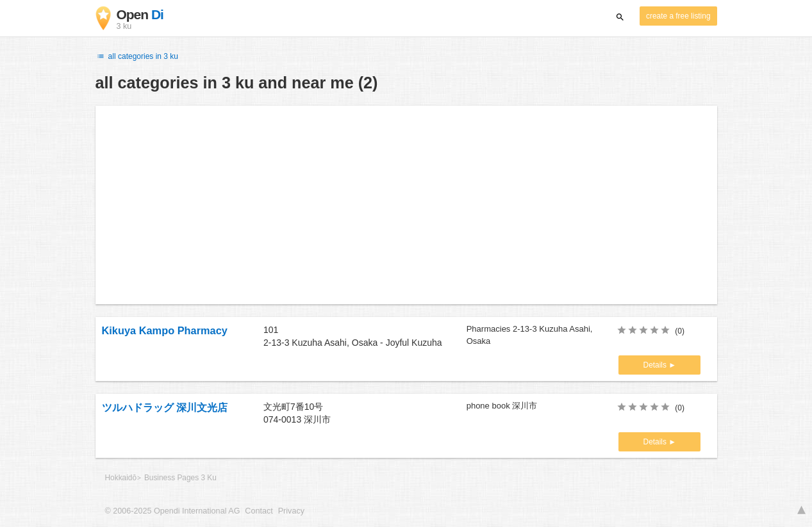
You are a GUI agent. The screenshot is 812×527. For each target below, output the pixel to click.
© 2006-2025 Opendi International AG (173, 511)
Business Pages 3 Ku (180, 478)
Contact (259, 511)
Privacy (291, 511)
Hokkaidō (121, 478)
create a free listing (678, 16)
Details (656, 365)
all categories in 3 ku (137, 56)
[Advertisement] (406, 205)
